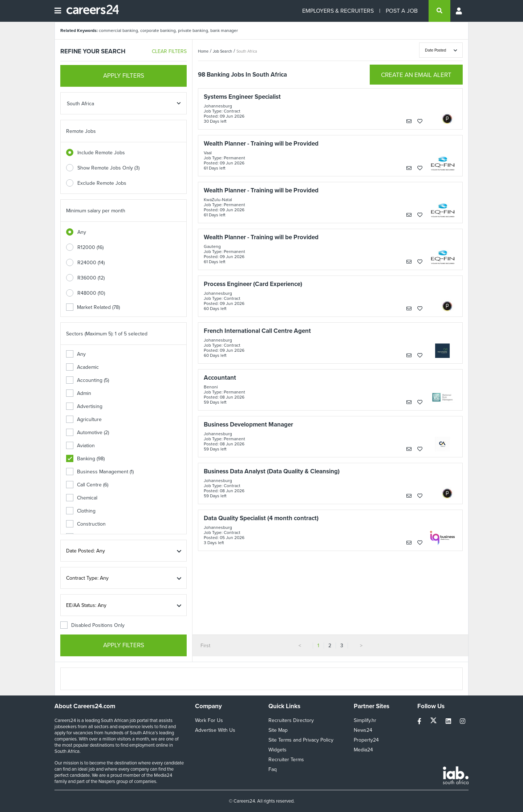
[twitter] (434, 721)
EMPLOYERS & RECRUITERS (338, 11)
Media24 (363, 750)
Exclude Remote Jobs (102, 183)
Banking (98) (85, 459)
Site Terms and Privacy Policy (301, 740)
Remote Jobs (81, 131)
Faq (273, 769)
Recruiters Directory (291, 720)
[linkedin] (449, 721)
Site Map (278, 730)
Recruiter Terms (286, 760)
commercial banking (118, 30)
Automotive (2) (88, 432)
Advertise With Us (215, 730)
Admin (79, 393)
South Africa (247, 51)
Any (82, 232)
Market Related (93, 307)
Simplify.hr (365, 720)
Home (203, 51)
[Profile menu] (459, 11)
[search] (439, 11)
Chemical (82, 498)
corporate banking (158, 30)
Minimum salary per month (96, 211)
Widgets (277, 750)
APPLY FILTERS (124, 76)
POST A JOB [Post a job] (402, 11)
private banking (193, 30)
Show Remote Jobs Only (108, 168)
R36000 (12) (91, 278)
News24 (363, 730)
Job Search (222, 51)
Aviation (80, 446)
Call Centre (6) (87, 485)
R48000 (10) (91, 293)
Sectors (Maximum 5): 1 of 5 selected (107, 334)
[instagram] (463, 721)
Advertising (84, 406)
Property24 (366, 740)
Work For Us (209, 720)
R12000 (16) (90, 247)
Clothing (81, 511)
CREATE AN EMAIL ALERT (416, 75)
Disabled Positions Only (92, 625)
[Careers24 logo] (90, 11)
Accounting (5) (88, 380)
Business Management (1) (100, 472)
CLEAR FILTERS (169, 51)
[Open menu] (58, 11)
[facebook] (420, 721)
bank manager (224, 30)
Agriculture (84, 419)
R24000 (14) (91, 263)
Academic (82, 367)
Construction (86, 524)
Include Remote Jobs (101, 153)
